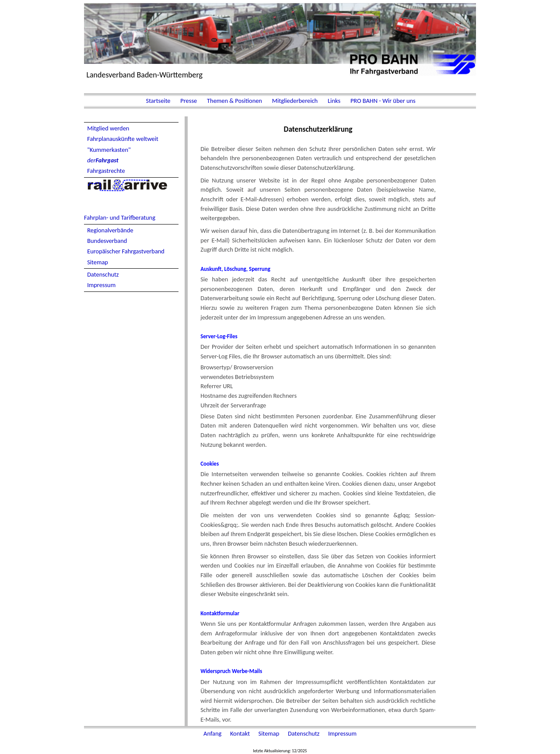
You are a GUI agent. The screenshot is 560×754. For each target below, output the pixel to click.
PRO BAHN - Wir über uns (382, 101)
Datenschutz (103, 274)
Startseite (158, 101)
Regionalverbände (110, 230)
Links (334, 101)
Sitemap (98, 262)
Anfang (213, 733)
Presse (189, 101)
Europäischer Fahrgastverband (126, 251)
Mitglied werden (108, 128)
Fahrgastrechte (106, 171)
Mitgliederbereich (295, 101)
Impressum (101, 285)
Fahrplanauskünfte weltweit (123, 139)
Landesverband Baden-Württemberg (144, 75)
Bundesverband (107, 241)
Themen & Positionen (234, 101)
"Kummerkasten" (109, 150)
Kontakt (241, 733)
